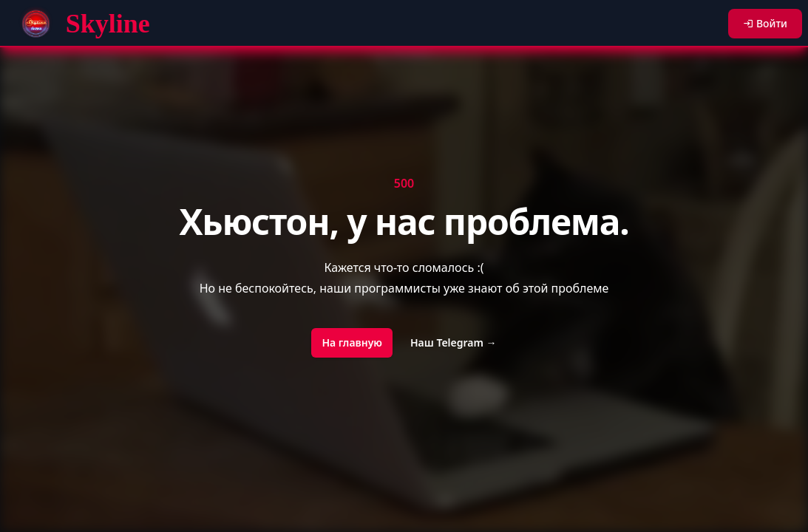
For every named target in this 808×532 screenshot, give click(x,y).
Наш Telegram (454, 342)
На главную (352, 342)
